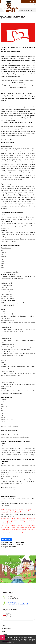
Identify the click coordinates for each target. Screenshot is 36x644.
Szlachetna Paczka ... (30, 10)
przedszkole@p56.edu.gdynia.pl (30, 2)
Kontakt (5, 634)
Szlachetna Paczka (13, 17)
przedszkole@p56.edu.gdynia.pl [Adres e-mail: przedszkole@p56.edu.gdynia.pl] (18, 604)
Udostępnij (6, 540)
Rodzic (4, 631)
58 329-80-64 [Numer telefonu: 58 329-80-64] (12, 602)
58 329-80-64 (34, 2)
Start (4, 626)
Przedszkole (6, 629)
